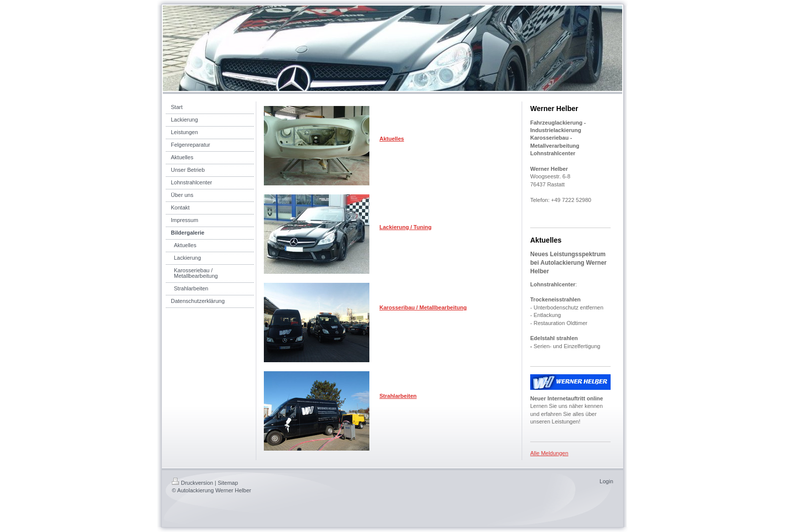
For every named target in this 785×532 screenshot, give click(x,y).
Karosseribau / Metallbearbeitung (423, 307)
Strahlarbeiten (398, 396)
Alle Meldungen (549, 453)
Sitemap (228, 483)
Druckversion (192, 483)
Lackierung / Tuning (406, 227)
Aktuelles (392, 139)
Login (606, 481)
